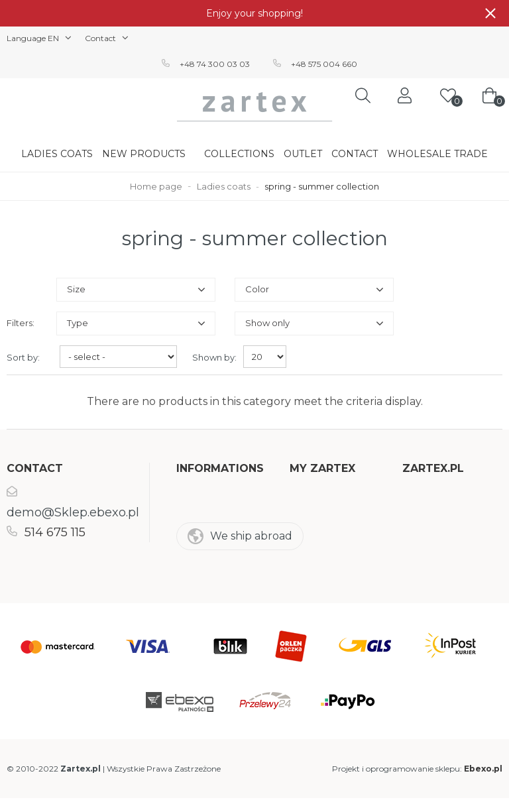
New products (144, 154)
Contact (355, 154)
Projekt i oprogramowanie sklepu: (417, 769)
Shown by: (214, 357)
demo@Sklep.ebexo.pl (73, 512)
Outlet (303, 154)
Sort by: (23, 357)
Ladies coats (57, 154)
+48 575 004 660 (324, 64)
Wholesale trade (437, 154)
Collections (239, 154)
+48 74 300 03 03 (215, 64)
